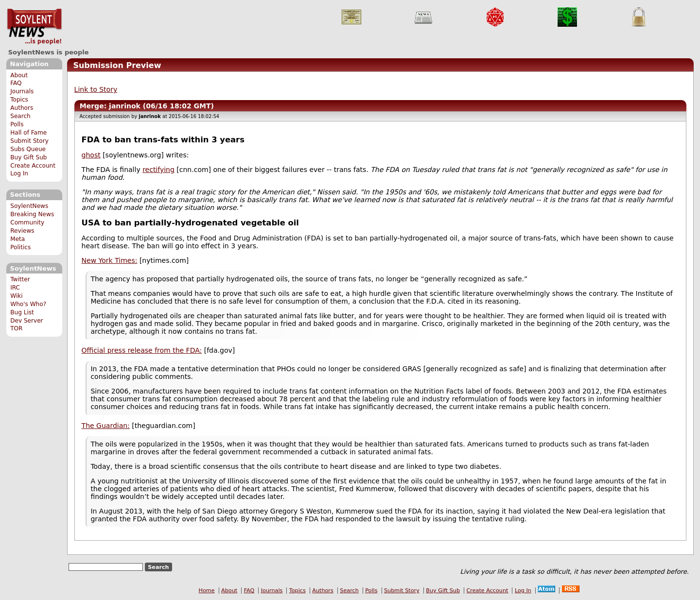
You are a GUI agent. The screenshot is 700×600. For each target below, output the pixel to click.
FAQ (16, 83)
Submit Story (29, 141)
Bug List (22, 312)
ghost (91, 155)
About (19, 75)
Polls (17, 124)
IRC (15, 288)
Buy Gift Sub (28, 157)
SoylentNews (34, 27)
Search (20, 116)
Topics (19, 100)
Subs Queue (28, 149)
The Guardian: (106, 426)
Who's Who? (28, 304)
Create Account (33, 166)
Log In (19, 173)
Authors (22, 108)
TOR (16, 328)
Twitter (20, 279)
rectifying (158, 170)
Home (207, 591)
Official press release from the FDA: (142, 350)
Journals (22, 91)
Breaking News (32, 214)
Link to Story (96, 89)
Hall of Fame (28, 133)
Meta (17, 239)
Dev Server (26, 321)
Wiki (16, 296)
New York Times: (110, 260)
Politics (20, 247)
